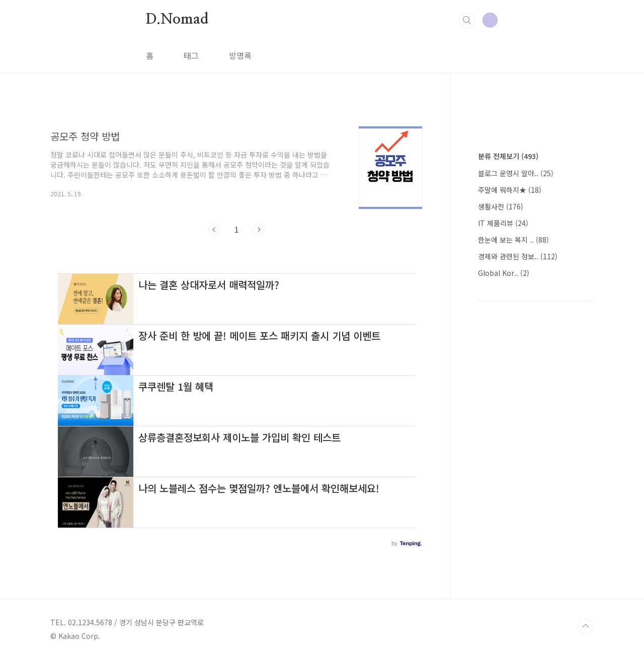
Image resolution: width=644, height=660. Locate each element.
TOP (586, 626)
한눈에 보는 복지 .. (513, 240)
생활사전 (501, 206)
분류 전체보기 (508, 156)
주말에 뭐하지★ (510, 190)
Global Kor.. (504, 273)
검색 (467, 20)
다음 (259, 230)
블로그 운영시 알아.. (516, 173)
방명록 (240, 55)
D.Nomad (177, 20)
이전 (214, 230)
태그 (191, 55)
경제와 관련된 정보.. (518, 256)
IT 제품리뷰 (503, 223)
